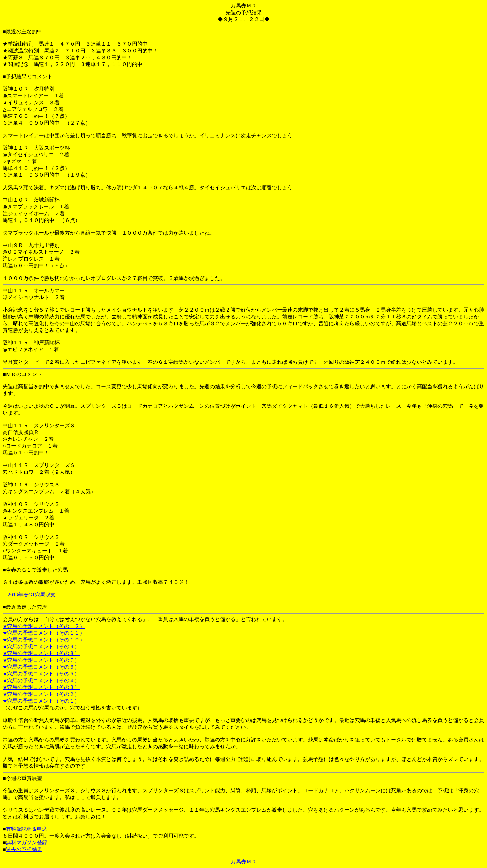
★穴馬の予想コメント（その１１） (44, 633)
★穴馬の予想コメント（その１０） (44, 640)
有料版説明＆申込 (27, 829)
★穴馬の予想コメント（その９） (41, 646)
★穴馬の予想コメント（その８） (41, 653)
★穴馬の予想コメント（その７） (41, 660)
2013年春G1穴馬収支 (32, 595)
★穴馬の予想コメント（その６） (41, 667)
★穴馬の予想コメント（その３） (41, 687)
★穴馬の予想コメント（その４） (41, 680)
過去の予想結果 (24, 849)
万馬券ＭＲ (244, 862)
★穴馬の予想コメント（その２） (41, 694)
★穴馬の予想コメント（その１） (41, 701)
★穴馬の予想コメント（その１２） (44, 626)
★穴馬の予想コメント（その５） (41, 674)
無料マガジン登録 (27, 843)
